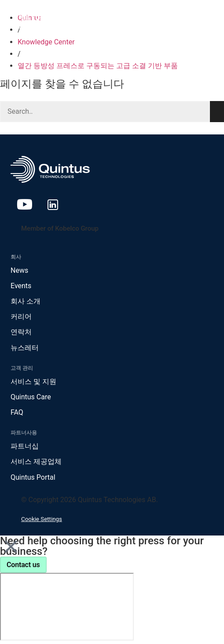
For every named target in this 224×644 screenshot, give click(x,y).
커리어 (21, 317)
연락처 (21, 332)
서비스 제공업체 (36, 461)
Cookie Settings (42, 519)
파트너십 (25, 446)
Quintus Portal (33, 477)
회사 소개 (26, 301)
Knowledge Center (46, 42)
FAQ (17, 412)
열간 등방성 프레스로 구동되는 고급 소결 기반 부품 (98, 66)
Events (21, 286)
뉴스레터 (25, 348)
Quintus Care (31, 397)
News (19, 270)
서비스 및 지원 (33, 382)
